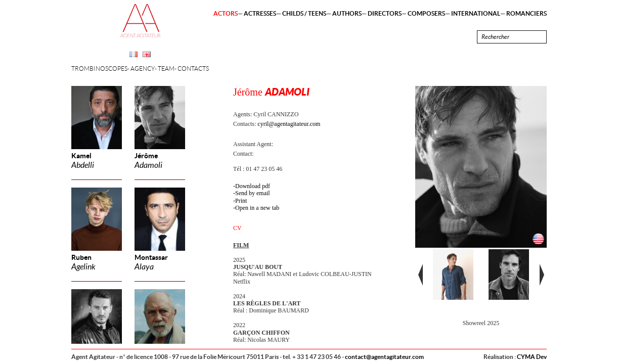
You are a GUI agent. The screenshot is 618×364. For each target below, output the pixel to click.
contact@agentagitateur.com (384, 357)
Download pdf (253, 186)
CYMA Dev (532, 357)
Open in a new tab (257, 208)
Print (241, 201)
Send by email (253, 193)
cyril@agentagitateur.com (289, 124)
